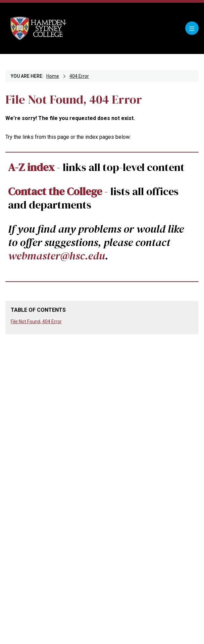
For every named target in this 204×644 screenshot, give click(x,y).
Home (53, 76)
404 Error (79, 76)
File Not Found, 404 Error (36, 321)
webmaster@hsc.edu (57, 256)
